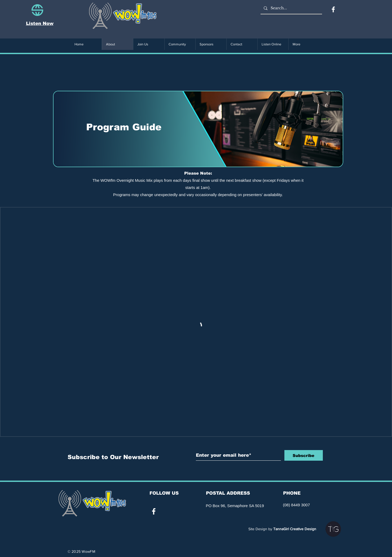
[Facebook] (333, 9)
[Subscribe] (304, 455)
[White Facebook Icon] (154, 511)
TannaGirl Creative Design (295, 529)
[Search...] (291, 8)
